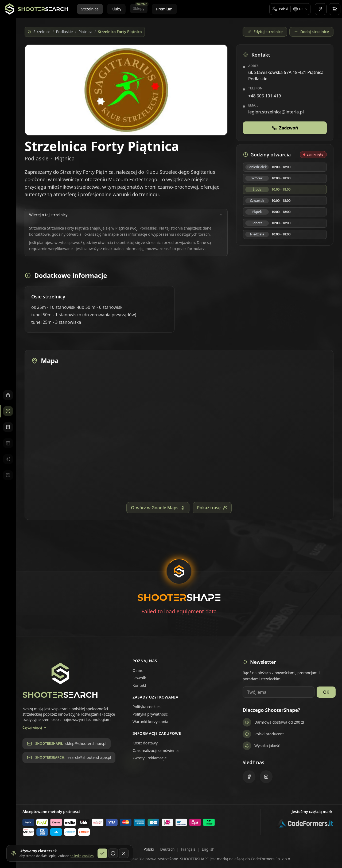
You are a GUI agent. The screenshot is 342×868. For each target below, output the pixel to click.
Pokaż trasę (212, 508)
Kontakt (139, 685)
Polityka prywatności (151, 714)
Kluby (116, 9)
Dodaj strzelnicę (311, 32)
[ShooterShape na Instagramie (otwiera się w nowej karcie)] (266, 777)
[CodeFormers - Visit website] (305, 826)
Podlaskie (65, 32)
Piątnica (85, 32)
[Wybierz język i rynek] (290, 9)
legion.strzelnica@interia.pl (276, 112)
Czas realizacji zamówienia (156, 750)
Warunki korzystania (150, 722)
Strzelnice (90, 9)
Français (188, 849)
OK (326, 692)
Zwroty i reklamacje (150, 758)
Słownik (139, 678)
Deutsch (167, 849)
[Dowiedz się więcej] (113, 853)
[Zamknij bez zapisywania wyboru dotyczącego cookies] (124, 853)
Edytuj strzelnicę (265, 32)
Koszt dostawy (145, 743)
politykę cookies (81, 856)
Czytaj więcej (35, 728)
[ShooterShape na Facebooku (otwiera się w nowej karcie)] (249, 777)
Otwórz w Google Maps (158, 508)
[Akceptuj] (102, 853)
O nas (138, 670)
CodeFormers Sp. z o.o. (271, 859)
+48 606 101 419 (265, 96)
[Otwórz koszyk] (335, 9)
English (208, 849)
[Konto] (321, 9)
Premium (164, 9)
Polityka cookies (147, 707)
